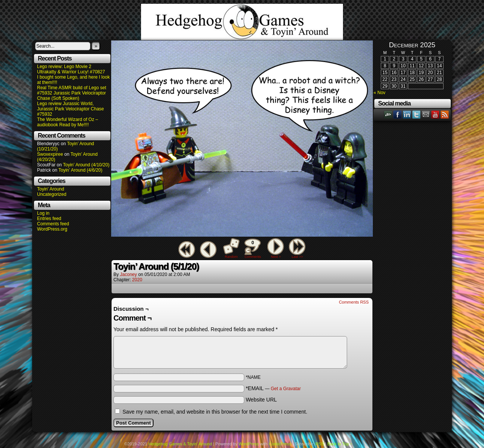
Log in (43, 213)
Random (231, 257)
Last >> (297, 257)
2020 (137, 280)
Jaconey (128, 274)
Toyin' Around (51, 189)
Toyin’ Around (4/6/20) (81, 170)
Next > (276, 257)
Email (426, 114)
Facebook (398, 114)
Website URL (261, 400)
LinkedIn (407, 114)
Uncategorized (52, 194)
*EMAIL (273, 388)
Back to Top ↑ (340, 444)
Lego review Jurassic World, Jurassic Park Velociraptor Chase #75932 (71, 109)
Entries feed (49, 219)
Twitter (417, 114)
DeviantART (388, 114)
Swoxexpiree (50, 154)
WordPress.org (52, 229)
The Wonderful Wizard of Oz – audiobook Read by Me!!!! (67, 122)
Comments (253, 248)
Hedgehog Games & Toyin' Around (242, 22)
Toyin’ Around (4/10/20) (86, 165)
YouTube (435, 114)
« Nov (379, 93)
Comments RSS (354, 302)
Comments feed (53, 224)
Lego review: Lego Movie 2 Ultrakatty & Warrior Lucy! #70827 (71, 69)
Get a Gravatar (286, 389)
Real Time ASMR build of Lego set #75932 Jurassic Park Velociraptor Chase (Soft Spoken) (72, 93)
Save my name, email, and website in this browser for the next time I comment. (215, 412)
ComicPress (280, 444)
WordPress (249, 444)
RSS (445, 114)
